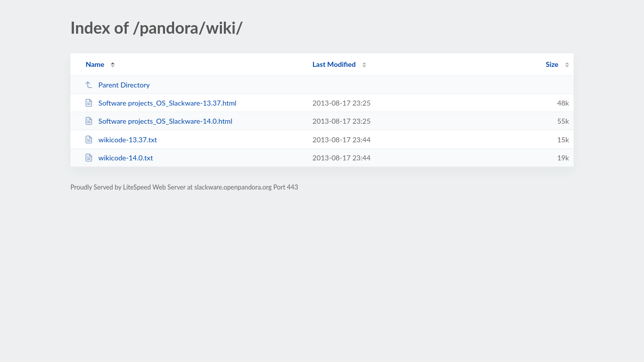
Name (95, 64)
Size (552, 64)
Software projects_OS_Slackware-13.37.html (160, 103)
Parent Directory (117, 85)
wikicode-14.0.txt (119, 158)
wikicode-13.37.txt (121, 140)
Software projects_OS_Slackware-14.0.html (158, 121)
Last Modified (334, 64)
